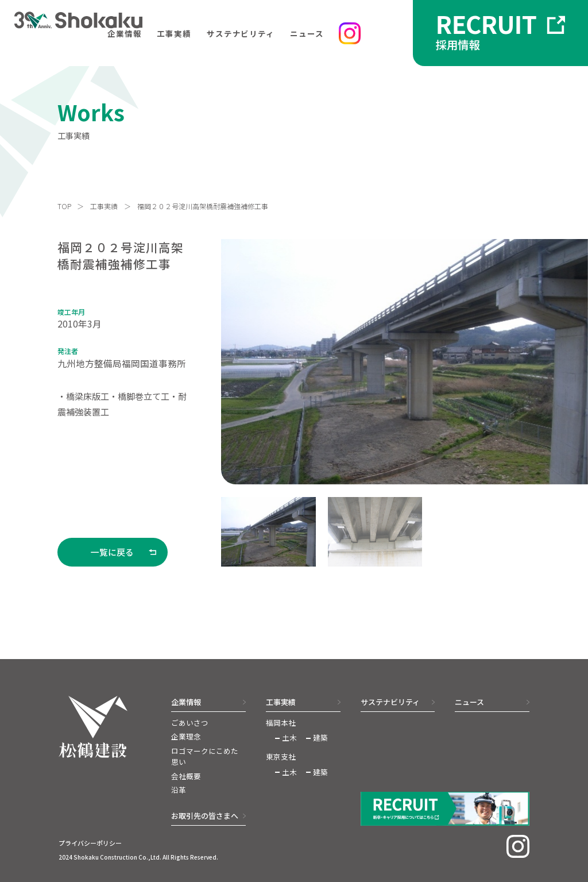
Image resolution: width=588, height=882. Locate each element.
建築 (320, 738)
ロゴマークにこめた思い (205, 756)
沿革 (179, 790)
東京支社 (281, 757)
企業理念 (186, 737)
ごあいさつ (190, 723)
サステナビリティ (241, 33)
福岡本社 (281, 723)
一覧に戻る (112, 552)
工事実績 (174, 33)
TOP (64, 206)
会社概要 (186, 776)
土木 (289, 738)
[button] (268, 532)
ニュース (307, 33)
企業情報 (125, 33)
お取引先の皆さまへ (205, 816)
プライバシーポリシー (90, 843)
